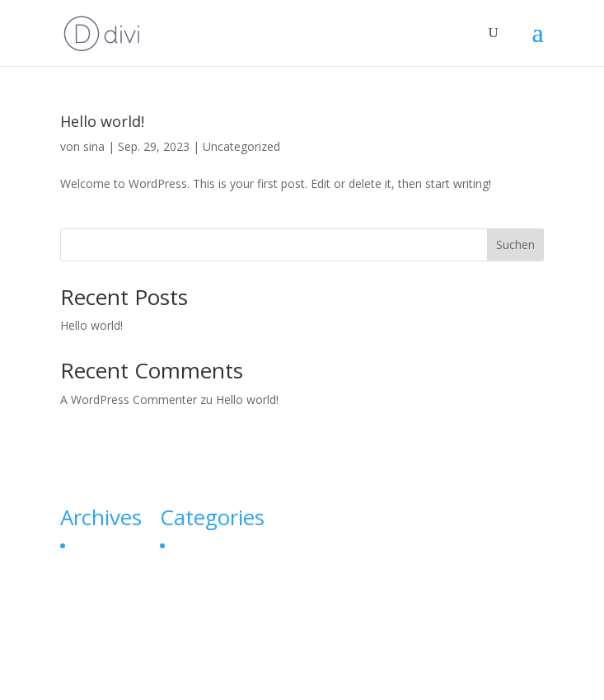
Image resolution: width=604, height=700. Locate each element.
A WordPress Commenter (129, 399)
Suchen (515, 244)
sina (94, 146)
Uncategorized (241, 146)
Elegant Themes (264, 677)
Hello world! (102, 121)
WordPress (425, 677)
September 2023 (116, 545)
